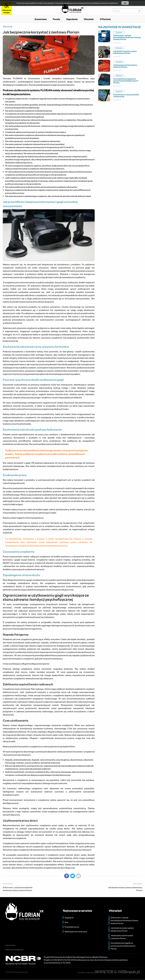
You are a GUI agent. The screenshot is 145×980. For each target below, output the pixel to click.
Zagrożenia (72, 19)
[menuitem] (41, 19)
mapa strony (10, 945)
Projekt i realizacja (109, 972)
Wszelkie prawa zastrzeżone (17, 972)
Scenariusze (41, 19)
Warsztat (89, 19)
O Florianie (105, 19)
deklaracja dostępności (15, 950)
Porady (56, 19)
